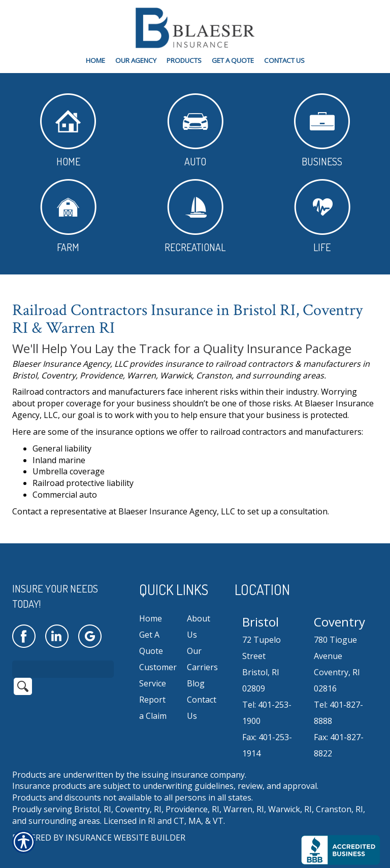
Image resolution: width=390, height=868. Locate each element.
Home (68, 131)
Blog (196, 670)
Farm (68, 216)
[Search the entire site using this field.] (63, 655)
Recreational (195, 216)
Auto (195, 131)
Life (322, 216)
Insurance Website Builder (125, 824)
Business (322, 131)
